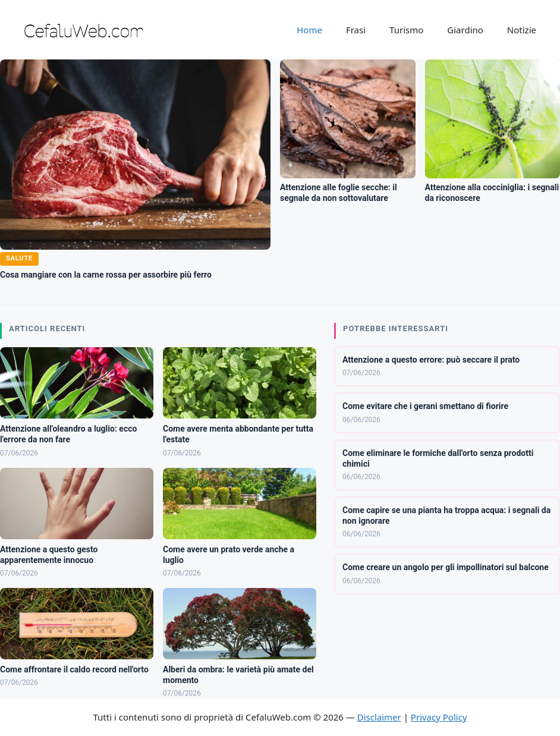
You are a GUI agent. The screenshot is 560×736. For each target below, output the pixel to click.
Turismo (406, 30)
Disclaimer (379, 717)
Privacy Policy (439, 717)
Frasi (356, 30)
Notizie (522, 30)
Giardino (465, 30)
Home (309, 30)
